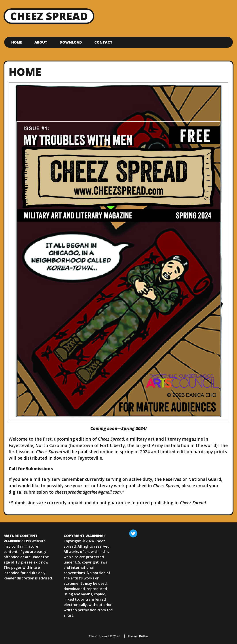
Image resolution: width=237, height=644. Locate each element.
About (41, 42)
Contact (103, 42)
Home (17, 42)
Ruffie (144, 636)
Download (71, 42)
